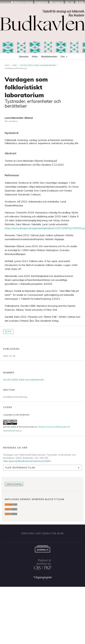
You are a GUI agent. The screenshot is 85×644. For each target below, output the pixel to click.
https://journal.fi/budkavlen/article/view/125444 (27, 461)
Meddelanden (49, 56)
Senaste (24, 56)
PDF (9, 331)
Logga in (57, 2)
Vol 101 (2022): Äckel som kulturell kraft (38, 65)
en (67, 2)
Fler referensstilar (20, 468)
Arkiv (35, 56)
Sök (80, 2)
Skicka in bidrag (22, 2)
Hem (7, 65)
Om (63, 56)
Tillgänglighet (42, 577)
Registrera (41, 2)
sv (72, 2)
